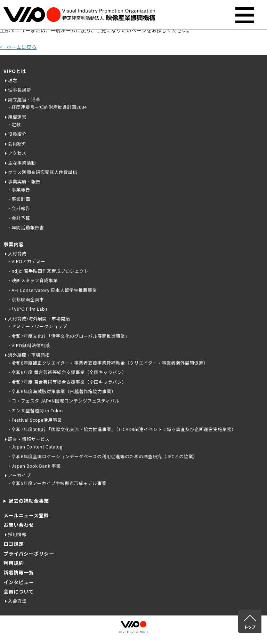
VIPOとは (15, 71)
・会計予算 (18, 218)
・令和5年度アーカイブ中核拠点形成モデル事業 (57, 483)
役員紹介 (17, 134)
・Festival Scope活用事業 (34, 420)
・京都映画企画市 (25, 299)
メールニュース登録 (26, 515)
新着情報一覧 (19, 572)
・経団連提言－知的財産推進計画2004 (47, 107)
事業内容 (14, 244)
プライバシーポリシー (29, 554)
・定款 (14, 124)
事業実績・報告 (24, 181)
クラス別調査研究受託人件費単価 (43, 172)
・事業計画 (18, 199)
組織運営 (17, 117)
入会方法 (17, 601)
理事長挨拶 (19, 90)
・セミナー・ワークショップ (37, 326)
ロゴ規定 (14, 544)
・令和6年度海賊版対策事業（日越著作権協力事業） (61, 391)
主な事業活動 (22, 163)
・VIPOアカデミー (26, 261)
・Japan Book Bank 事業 (34, 466)
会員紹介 (17, 144)
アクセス (17, 153)
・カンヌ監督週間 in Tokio (35, 410)
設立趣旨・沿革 (24, 99)
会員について (19, 591)
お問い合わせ (19, 525)
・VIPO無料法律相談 (29, 345)
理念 (13, 80)
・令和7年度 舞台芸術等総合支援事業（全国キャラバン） (67, 382)
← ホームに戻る (18, 47)
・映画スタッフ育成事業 (32, 280)
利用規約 (14, 563)
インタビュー (19, 582)
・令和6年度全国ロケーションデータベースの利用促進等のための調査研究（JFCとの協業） (102, 456)
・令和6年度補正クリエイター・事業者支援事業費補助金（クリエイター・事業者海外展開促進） (107, 363)
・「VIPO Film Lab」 (28, 309)
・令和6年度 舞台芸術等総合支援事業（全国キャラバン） (67, 372)
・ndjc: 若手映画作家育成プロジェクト (48, 271)
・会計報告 (18, 208)
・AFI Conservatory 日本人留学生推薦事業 (52, 290)
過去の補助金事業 (29, 501)
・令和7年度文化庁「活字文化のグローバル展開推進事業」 (68, 336)
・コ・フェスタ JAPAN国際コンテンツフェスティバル (63, 401)
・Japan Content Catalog (35, 447)
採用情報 (17, 534)
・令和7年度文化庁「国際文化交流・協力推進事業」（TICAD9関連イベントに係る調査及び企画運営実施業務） (122, 429)
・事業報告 (18, 189)
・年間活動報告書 (25, 227)
